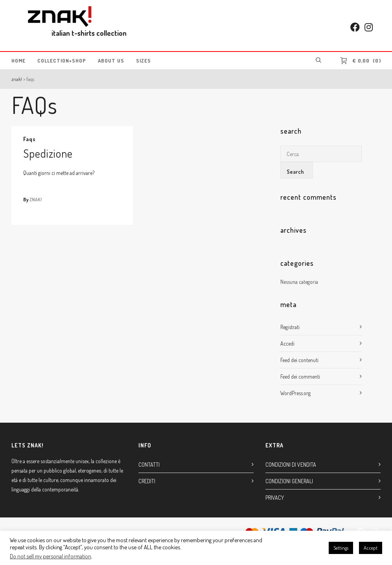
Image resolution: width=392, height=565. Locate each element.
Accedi (287, 343)
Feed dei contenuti (299, 360)
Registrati (290, 327)
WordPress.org (295, 393)
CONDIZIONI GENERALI (289, 481)
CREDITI (147, 481)
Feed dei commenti (300, 376)
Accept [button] (371, 548)
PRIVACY (275, 498)
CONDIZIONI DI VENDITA (291, 465)
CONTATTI (149, 465)
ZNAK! (17, 79)
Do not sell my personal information (51, 556)
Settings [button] (341, 548)
